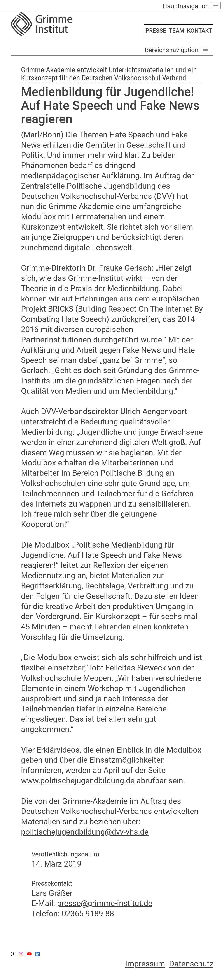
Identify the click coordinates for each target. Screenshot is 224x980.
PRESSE (156, 31)
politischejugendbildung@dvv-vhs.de (85, 832)
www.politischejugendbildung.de (78, 781)
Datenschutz (191, 964)
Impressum (145, 964)
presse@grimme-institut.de (105, 903)
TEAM (177, 31)
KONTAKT (200, 31)
